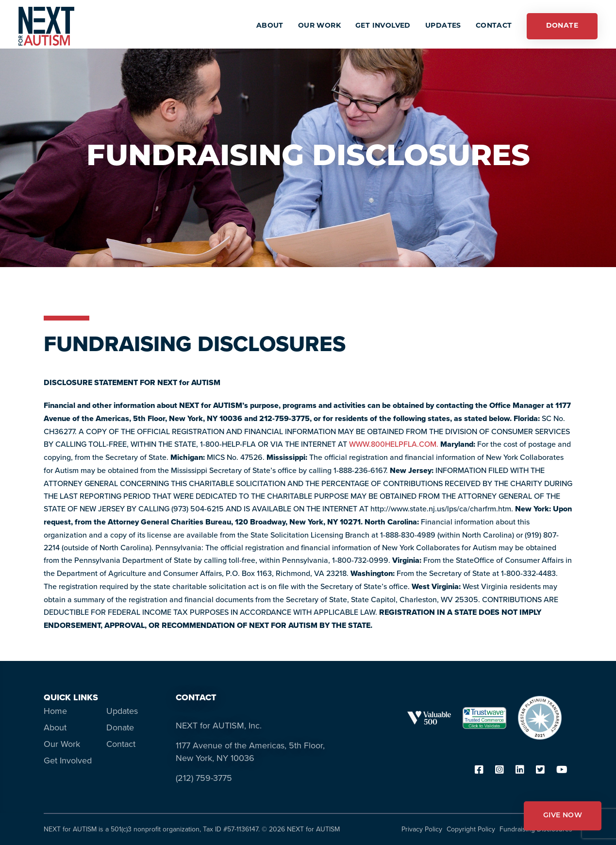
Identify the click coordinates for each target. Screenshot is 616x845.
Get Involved (68, 760)
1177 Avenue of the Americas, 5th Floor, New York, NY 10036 (250, 752)
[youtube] (562, 770)
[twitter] (540, 770)
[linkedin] (520, 770)
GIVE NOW (563, 816)
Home (55, 711)
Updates (122, 711)
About (55, 727)
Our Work (62, 744)
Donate (120, 727)
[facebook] (479, 770)
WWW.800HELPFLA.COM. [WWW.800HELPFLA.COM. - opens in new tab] (394, 444)
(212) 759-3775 (204, 778)
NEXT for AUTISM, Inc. (219, 726)
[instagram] (499, 770)
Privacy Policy (422, 829)
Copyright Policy (471, 829)
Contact (121, 744)
